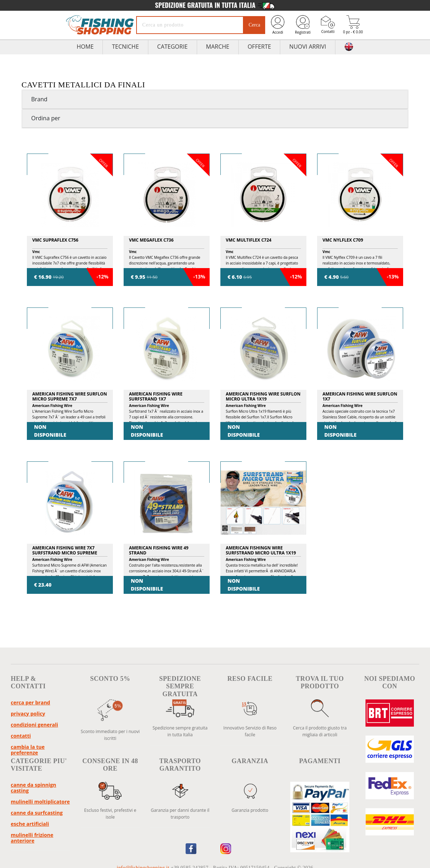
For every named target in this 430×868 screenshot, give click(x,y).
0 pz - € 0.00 (353, 25)
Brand (39, 99)
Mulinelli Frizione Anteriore (32, 838)
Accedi (278, 25)
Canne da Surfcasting (37, 813)
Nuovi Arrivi (308, 47)
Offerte (259, 47)
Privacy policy (28, 714)
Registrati (303, 25)
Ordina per (46, 118)
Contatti (328, 25)
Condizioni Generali (34, 725)
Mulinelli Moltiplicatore (40, 802)
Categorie (173, 47)
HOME (85, 47)
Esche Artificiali (30, 824)
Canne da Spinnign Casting (34, 788)
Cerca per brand (30, 702)
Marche (218, 47)
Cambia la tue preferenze (28, 750)
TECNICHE (125, 47)
